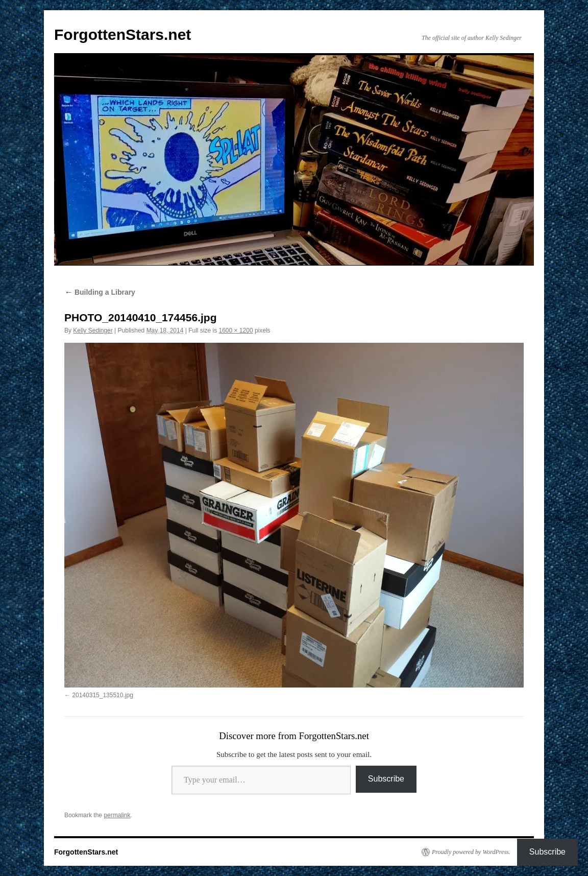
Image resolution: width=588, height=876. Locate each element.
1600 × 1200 (236, 330)
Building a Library (100, 292)
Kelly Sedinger (93, 330)
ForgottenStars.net (122, 34)
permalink (117, 815)
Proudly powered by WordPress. (471, 852)
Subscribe (386, 779)
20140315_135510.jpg (102, 695)
